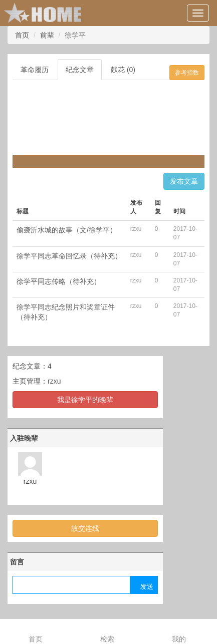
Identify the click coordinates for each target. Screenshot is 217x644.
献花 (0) (123, 70)
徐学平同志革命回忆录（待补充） (69, 256)
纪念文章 (80, 70)
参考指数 (187, 73)
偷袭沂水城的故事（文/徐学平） (67, 230)
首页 (22, 35)
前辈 (47, 35)
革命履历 (35, 70)
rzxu (54, 381)
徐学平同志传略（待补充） (59, 281)
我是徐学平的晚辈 (85, 400)
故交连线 (85, 528)
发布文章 (184, 181)
